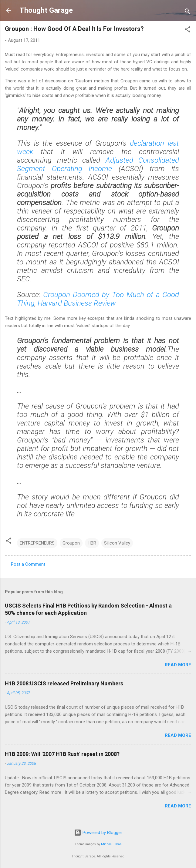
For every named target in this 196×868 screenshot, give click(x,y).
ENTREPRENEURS (37, 543)
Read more (178, 665)
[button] (188, 30)
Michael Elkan (111, 844)
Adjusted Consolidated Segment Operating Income (98, 164)
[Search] (188, 12)
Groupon (71, 543)
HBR (92, 543)
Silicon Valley (117, 543)
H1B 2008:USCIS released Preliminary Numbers (64, 683)
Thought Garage (46, 10)
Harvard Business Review (77, 303)
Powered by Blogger (98, 833)
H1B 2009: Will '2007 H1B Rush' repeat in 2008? (62, 754)
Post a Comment (28, 564)
